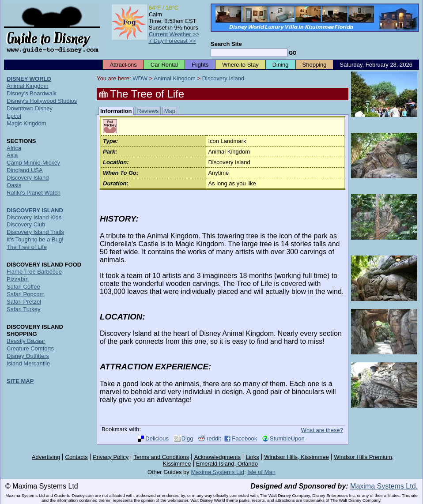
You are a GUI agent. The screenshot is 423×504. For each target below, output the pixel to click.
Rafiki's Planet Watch (34, 193)
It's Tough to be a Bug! (35, 239)
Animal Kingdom (175, 78)
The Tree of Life (27, 247)
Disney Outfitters (28, 356)
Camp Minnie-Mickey (33, 163)
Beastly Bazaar (26, 341)
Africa (14, 148)
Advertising (46, 457)
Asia (12, 155)
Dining (281, 65)
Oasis (14, 185)
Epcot (14, 116)
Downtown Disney (30, 108)
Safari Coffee (23, 287)
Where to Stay (240, 65)
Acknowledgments (218, 457)
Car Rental (164, 65)
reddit (214, 438)
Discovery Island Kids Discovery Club (34, 221)
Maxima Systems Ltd (217, 472)
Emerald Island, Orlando (227, 464)
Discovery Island (223, 78)
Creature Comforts (30, 348)
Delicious (157, 438)
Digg (187, 438)
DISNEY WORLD (29, 79)
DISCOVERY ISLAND (35, 210)
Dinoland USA (25, 170)
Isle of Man (261, 472)
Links (253, 457)
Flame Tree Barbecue (34, 272)
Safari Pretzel (24, 302)
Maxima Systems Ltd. (384, 486)
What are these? (322, 430)
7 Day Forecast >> (172, 41)
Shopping (315, 65)
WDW (140, 78)
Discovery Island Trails (35, 232)
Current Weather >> (174, 34)
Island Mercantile (28, 363)
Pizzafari (18, 279)
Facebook (244, 438)
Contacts (77, 457)
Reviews (148, 111)
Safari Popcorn (26, 294)
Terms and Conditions (162, 457)
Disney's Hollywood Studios (42, 101)
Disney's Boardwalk (32, 93)
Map (170, 111)
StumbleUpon (287, 438)
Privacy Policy (111, 457)
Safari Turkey (24, 309)
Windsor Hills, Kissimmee (296, 457)
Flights (200, 65)
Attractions (123, 65)
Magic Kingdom (26, 123)
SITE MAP (20, 381)
